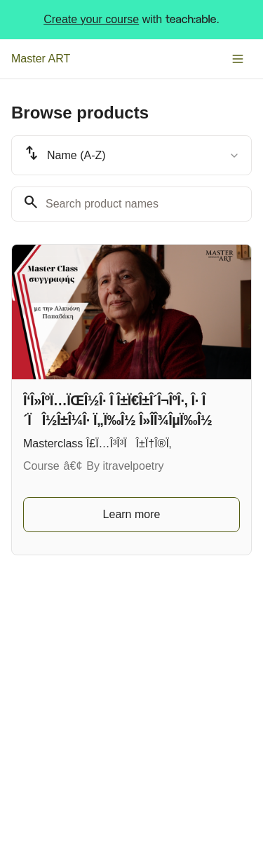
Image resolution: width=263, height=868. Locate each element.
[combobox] (131, 155)
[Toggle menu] (238, 59)
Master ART (41, 59)
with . (131, 20)
